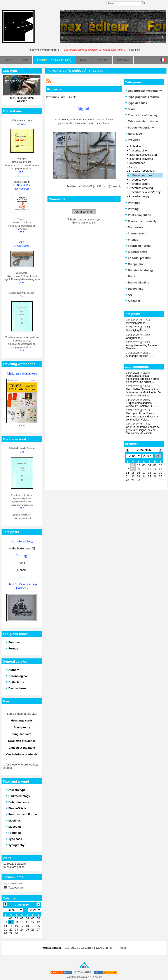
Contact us (15, 883)
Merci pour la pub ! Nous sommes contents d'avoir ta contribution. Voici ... (142, 417)
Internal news (136, 233)
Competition (135, 264)
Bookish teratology (139, 270)
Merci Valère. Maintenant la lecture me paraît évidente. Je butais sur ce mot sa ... (143, 392)
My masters (134, 227)
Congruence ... (135, 338)
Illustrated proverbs (141, 159)
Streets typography (139, 128)
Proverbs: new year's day (145, 192)
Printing (132, 209)
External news (136, 252)
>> (158, 456)
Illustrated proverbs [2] (143, 155)
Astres (132, 167)
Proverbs (133, 140)
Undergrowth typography (143, 91)
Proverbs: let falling (141, 188)
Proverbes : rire (142, 175)
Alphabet (133, 301)
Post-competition (138, 215)
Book (130, 276)
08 (133, 469)
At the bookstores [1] (22, 548)
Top (84, 967)
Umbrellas (135, 146)
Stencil (22, 563)
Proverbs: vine (138, 150)
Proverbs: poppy (139, 196)
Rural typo (134, 134)
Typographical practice (142, 97)
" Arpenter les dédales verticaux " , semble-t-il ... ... (142, 405)
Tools (130, 109)
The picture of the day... (142, 115)
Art (129, 295)
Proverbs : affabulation (143, 171)
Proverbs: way (138, 180)
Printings (133, 203)
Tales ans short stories (142, 121)
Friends (132, 240)
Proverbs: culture (139, 184)
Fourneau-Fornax (138, 246)
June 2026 (144, 450)
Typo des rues (136, 103)
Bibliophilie (134, 289)
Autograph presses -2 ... (140, 356)
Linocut (22, 570)
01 (133, 465)
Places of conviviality (141, 221)
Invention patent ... (137, 323)
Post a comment (84, 212)
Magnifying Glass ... (137, 331)
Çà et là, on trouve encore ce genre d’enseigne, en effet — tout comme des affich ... (143, 430)
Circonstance (137, 163)
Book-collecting (137, 282)
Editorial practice (138, 258)
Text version (16, 888)
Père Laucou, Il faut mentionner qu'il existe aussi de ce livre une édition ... (142, 379)
